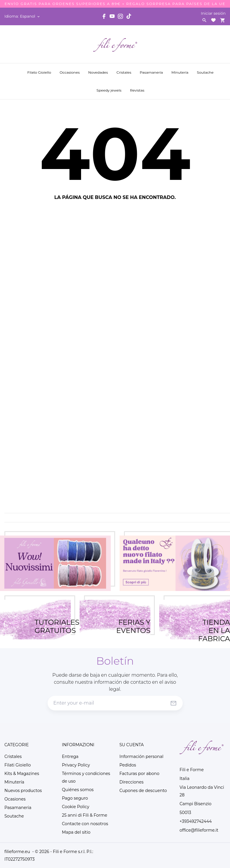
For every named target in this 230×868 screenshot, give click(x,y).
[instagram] (120, 16)
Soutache (206, 69)
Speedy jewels (110, 87)
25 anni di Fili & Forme (85, 815)
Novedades (99, 69)
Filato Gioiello (39, 72)
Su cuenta (132, 745)
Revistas (138, 87)
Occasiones (70, 69)
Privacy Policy (76, 765)
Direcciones (132, 782)
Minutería (180, 69)
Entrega (70, 756)
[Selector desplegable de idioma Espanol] (30, 16)
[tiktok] (129, 16)
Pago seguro (75, 798)
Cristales (124, 69)
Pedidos (128, 765)
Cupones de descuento (143, 791)
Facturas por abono (140, 774)
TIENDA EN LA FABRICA (214, 619)
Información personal (142, 756)
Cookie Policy (76, 807)
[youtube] (112, 16)
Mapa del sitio (76, 832)
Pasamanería (152, 69)
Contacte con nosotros (85, 824)
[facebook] (104, 16)
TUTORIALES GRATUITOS (53, 619)
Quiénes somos (78, 790)
